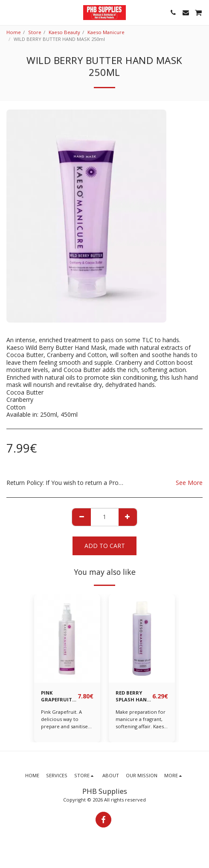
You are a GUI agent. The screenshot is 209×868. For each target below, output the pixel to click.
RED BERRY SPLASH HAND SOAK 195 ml (133, 697)
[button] (9, 12)
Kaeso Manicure (106, 32)
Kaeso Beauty (64, 32)
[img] (67, 639)
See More (189, 483)
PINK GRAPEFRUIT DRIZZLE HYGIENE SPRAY (57, 697)
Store (35, 32)
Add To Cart (105, 546)
